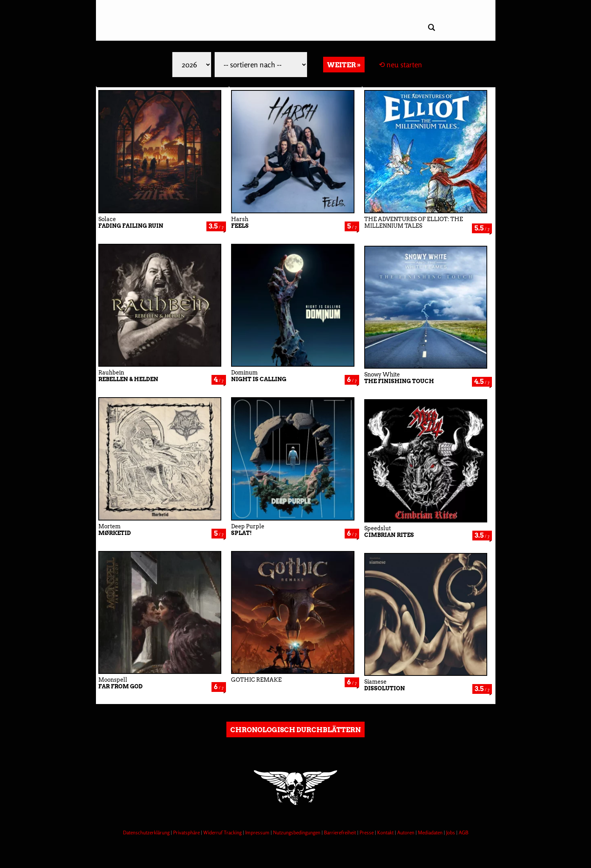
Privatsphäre (187, 832)
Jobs (451, 832)
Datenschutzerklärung (147, 832)
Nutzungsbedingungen (297, 832)
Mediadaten (431, 832)
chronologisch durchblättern (295, 730)
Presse (367, 832)
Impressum (258, 832)
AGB (464, 832)
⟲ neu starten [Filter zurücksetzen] (400, 65)
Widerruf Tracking (223, 832)
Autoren (406, 832)
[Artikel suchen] (432, 28)
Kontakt (386, 832)
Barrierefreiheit (341, 832)
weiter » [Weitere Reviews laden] (344, 65)
